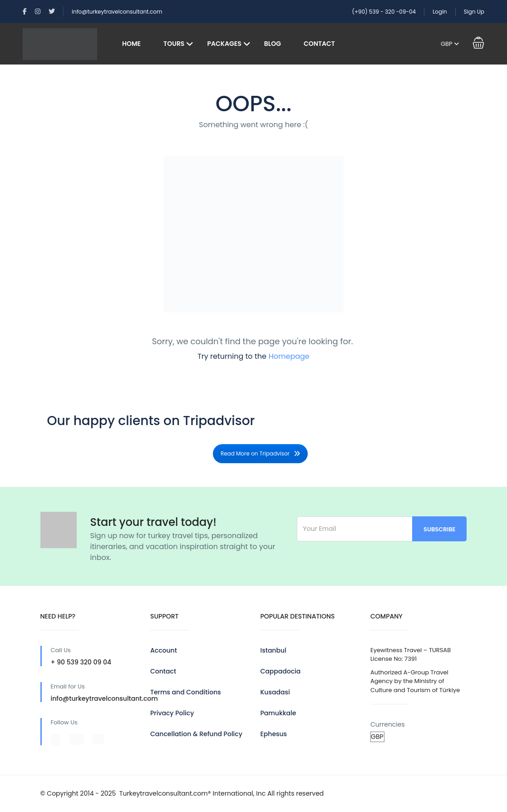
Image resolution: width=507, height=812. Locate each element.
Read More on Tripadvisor (260, 453)
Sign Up (474, 12)
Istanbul (273, 650)
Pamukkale (278, 713)
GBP (450, 44)
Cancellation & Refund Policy (196, 734)
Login (440, 12)
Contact (319, 44)
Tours (174, 44)
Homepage (289, 356)
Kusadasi (275, 692)
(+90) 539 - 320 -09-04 (384, 12)
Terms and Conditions (186, 692)
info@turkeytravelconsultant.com (117, 12)
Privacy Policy (172, 713)
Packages (224, 44)
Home (131, 44)
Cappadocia (281, 671)
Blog (273, 44)
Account (164, 650)
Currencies (388, 724)
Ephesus (274, 734)
